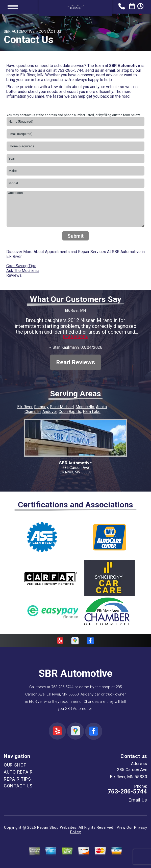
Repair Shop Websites (57, 827)
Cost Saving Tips (21, 266)
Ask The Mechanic (22, 271)
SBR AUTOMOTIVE (19, 31)
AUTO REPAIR (18, 772)
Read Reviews (75, 362)
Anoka (101, 407)
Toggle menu (13, 7)
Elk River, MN (75, 310)
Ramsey (41, 407)
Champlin (33, 412)
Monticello (85, 407)
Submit (75, 236)
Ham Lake (92, 412)
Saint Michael (62, 407)
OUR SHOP (15, 765)
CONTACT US (50, 31)
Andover (50, 412)
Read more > (76, 337)
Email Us (138, 800)
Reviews (14, 275)
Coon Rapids (70, 412)
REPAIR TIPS (17, 779)
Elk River (25, 407)
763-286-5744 (70, 70)
